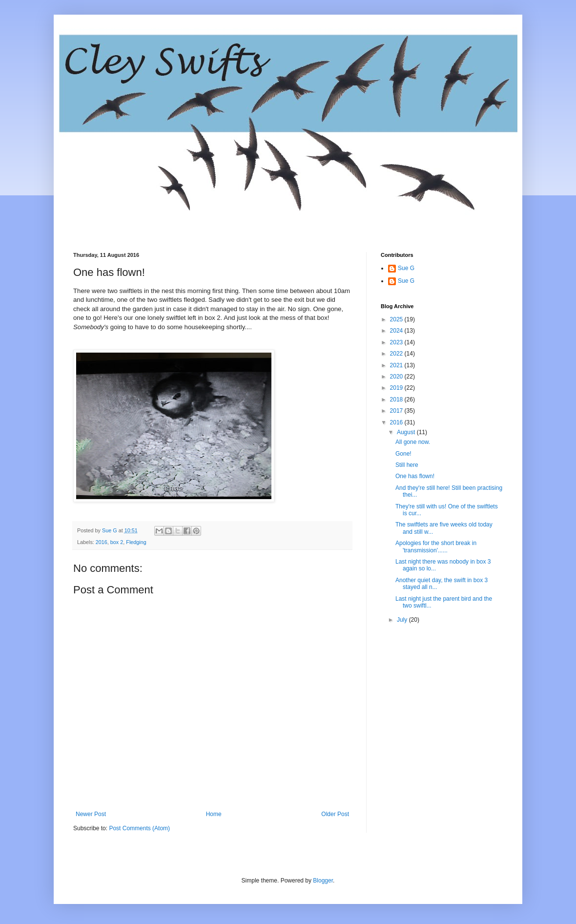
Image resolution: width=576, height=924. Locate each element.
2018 (397, 399)
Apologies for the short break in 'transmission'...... (436, 546)
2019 (397, 388)
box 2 (117, 542)
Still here (407, 465)
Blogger (323, 881)
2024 (397, 331)
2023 (397, 342)
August (407, 432)
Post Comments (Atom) (139, 828)
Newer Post (91, 814)
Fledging (136, 542)
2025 (397, 319)
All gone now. (413, 442)
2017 (397, 411)
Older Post (335, 814)
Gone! (403, 454)
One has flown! (415, 476)
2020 (397, 377)
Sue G (406, 268)
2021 (397, 365)
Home (214, 814)
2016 (102, 542)
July (403, 620)
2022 (397, 354)
